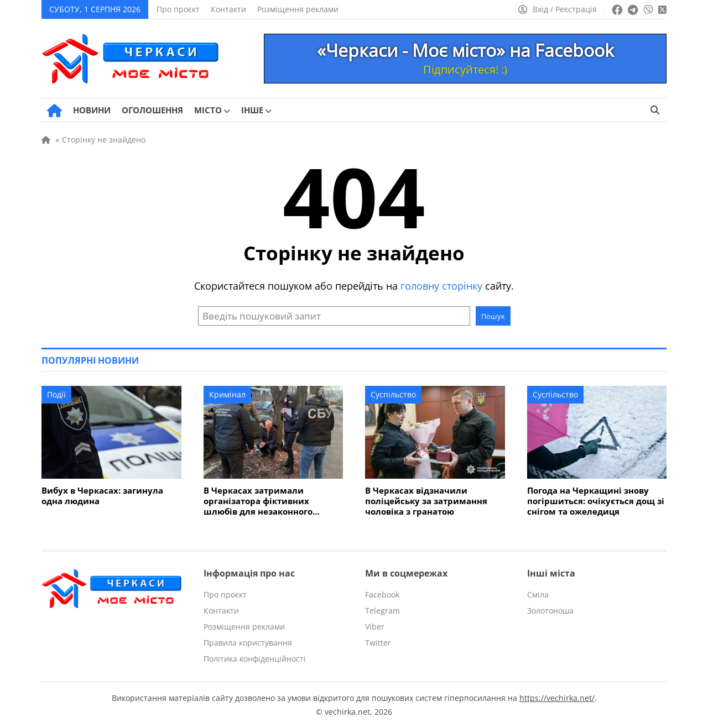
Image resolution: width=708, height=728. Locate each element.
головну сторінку (441, 286)
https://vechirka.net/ (557, 698)
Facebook (382, 595)
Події (56, 394)
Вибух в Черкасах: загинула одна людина (102, 496)
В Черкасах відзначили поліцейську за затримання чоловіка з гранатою (426, 501)
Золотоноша (550, 611)
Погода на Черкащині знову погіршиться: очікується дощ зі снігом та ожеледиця (596, 501)
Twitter (378, 643)
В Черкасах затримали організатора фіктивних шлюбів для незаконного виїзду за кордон (258, 501)
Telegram (382, 611)
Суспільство (393, 394)
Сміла (538, 595)
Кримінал (227, 394)
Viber (375, 627)
